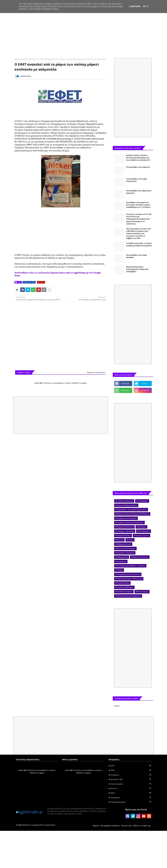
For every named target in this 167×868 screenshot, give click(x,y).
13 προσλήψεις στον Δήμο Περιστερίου (137, 180)
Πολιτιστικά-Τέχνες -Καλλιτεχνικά (130, 579)
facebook (125, 383)
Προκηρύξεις (131, 797)
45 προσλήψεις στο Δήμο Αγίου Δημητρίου (139, 192)
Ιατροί (131, 540)
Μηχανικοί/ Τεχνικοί (141, 557)
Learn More (135, 6)
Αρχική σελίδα (21, 59)
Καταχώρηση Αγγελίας (110, 826)
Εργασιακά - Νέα (29, 282)
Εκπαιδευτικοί (144, 531)
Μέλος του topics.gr (142, 826)
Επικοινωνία (126, 826)
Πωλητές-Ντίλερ (123, 583)
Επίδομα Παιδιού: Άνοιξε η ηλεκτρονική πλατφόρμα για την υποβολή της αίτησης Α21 (138, 158)
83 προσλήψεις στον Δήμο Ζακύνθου (137, 256)
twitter (145, 383)
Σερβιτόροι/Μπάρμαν (125, 587)
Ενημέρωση (131, 775)
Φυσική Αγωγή (143, 592)
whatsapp (125, 390)
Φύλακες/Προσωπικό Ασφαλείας (129, 596)
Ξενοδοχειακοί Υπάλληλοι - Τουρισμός (131, 566)
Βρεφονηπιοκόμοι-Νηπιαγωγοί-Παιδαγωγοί (133, 514)
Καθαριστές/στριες (124, 544)
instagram (145, 390)
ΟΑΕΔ (131, 793)
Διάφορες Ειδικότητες (125, 527)
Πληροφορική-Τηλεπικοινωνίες (129, 574)
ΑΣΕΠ (131, 766)
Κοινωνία (33, 59)
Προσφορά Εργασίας (131, 802)
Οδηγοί (120, 570)
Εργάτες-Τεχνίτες (142, 535)
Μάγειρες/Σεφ (123, 557)
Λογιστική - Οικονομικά (126, 553)
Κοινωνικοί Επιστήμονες (126, 548)
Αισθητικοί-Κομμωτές (125, 501)
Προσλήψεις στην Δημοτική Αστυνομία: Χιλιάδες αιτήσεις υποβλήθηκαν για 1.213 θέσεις (138, 205)
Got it (146, 6)
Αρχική (96, 826)
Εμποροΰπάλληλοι (124, 535)
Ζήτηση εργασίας (131, 784)
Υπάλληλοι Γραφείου (125, 592)
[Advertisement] (83, 34)
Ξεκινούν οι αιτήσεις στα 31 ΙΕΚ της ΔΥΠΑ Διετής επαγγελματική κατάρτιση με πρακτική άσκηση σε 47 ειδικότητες (139, 219)
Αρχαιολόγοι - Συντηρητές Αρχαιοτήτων (132, 510)
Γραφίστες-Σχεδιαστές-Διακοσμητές (130, 522)
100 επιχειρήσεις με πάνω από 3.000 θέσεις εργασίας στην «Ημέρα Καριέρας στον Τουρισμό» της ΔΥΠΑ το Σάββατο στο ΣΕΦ (138, 233)
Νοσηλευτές (122, 561)
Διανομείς (142, 527)
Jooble (117, 706)
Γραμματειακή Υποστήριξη (127, 518)
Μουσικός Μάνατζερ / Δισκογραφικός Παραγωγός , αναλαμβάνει (138, 269)
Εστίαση (120, 540)
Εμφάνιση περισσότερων (96, 372)
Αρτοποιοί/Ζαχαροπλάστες (127, 505)
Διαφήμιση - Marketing (126, 531)
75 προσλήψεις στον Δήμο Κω (138, 167)
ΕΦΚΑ (131, 770)
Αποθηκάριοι (143, 501)
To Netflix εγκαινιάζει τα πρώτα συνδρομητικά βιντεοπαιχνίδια (139, 244)
